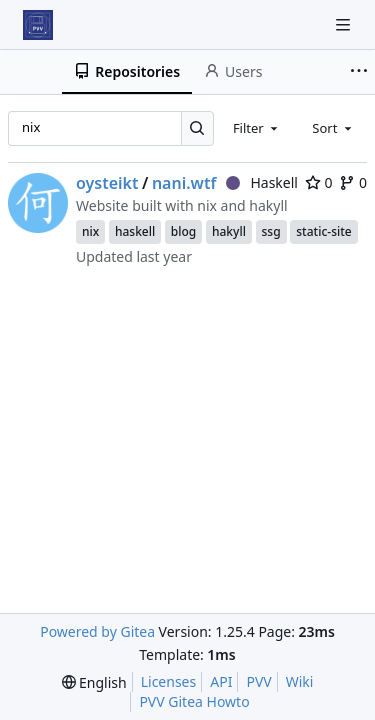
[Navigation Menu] (345, 24)
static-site (323, 231)
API (221, 681)
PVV (258, 681)
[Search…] (197, 128)
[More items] (359, 72)
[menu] (94, 682)
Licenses (169, 681)
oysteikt (107, 183)
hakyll (229, 231)
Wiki (300, 681)
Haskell (262, 182)
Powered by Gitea (97, 631)
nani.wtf (184, 183)
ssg (271, 231)
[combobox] (257, 128)
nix (90, 231)
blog (183, 231)
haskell (135, 231)
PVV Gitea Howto (194, 701)
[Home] (38, 25)
